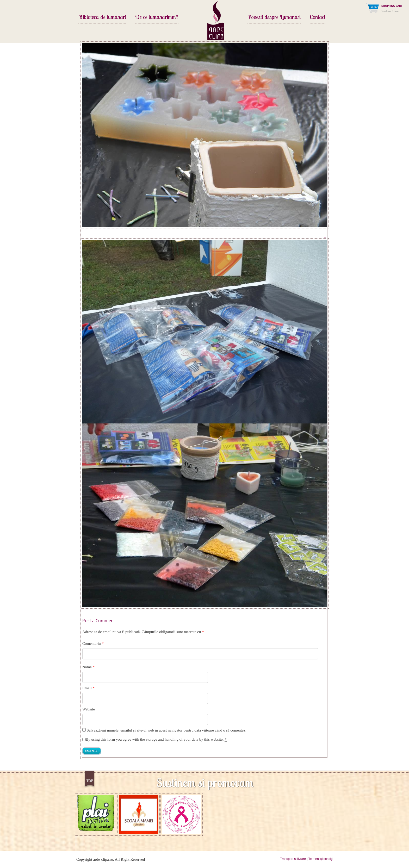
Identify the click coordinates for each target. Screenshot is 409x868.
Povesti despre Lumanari (274, 17)
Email (87, 688)
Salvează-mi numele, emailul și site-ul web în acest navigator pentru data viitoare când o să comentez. (167, 730)
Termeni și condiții (321, 859)
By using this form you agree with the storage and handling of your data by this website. (156, 739)
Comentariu (93, 644)
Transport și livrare (293, 859)
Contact (318, 17)
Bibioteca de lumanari (102, 17)
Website (89, 709)
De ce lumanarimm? (157, 17)
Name (87, 667)
